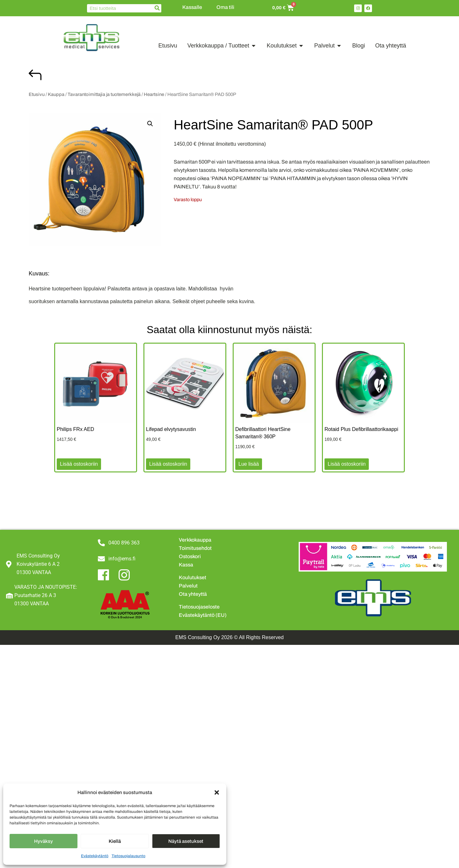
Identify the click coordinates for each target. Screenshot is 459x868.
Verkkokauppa (195, 540)
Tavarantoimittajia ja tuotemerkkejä (104, 94)
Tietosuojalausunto (128, 856)
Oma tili (225, 7)
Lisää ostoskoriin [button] (79, 464)
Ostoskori (190, 556)
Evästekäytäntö (95, 856)
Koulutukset (193, 577)
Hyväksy (44, 841)
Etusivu (37, 94)
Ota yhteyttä (193, 594)
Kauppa (56, 94)
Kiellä (115, 841)
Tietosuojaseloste (199, 607)
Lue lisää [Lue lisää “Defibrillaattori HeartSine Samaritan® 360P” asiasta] (249, 464)
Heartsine (154, 94)
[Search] (157, 8)
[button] (217, 792)
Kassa (186, 565)
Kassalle (192, 7)
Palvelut (188, 586)
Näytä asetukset (186, 841)
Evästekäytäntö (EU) (203, 615)
